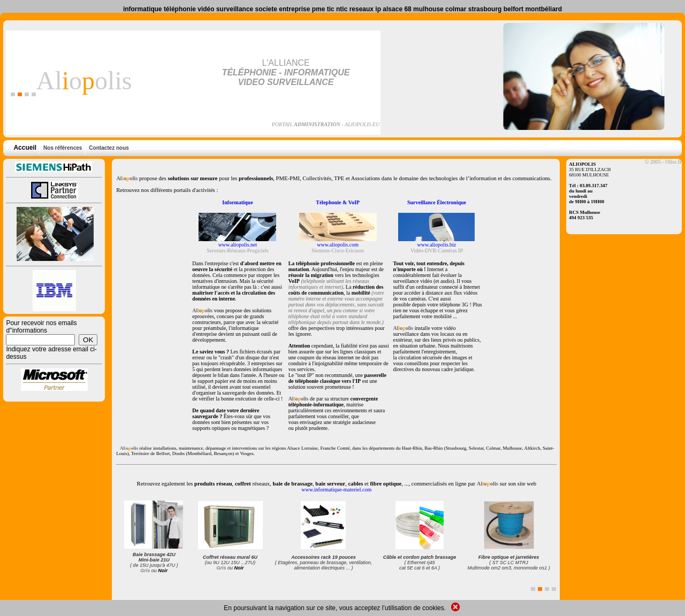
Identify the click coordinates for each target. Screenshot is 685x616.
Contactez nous (108, 148)
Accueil (25, 148)
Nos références (62, 148)
